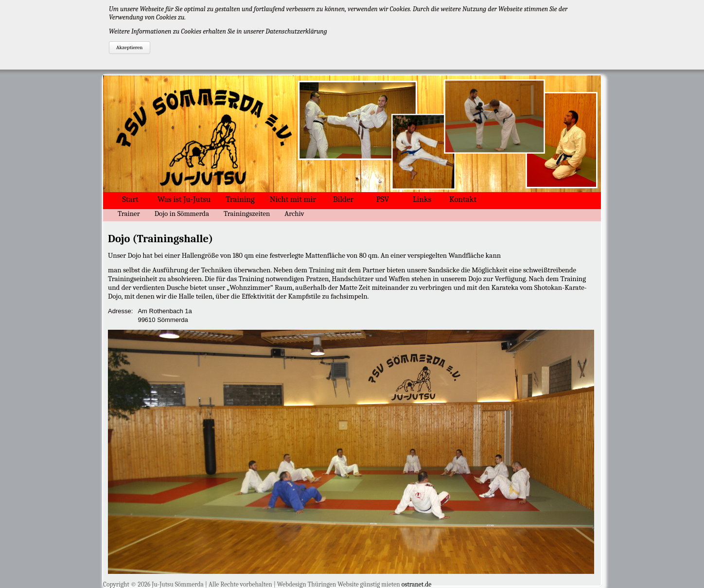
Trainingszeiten (247, 214)
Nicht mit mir (293, 199)
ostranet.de (416, 584)
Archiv (294, 214)
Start (130, 199)
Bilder (343, 199)
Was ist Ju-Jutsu (184, 199)
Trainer (129, 214)
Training (240, 199)
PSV (383, 199)
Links (422, 199)
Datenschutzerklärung (296, 31)
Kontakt (463, 199)
